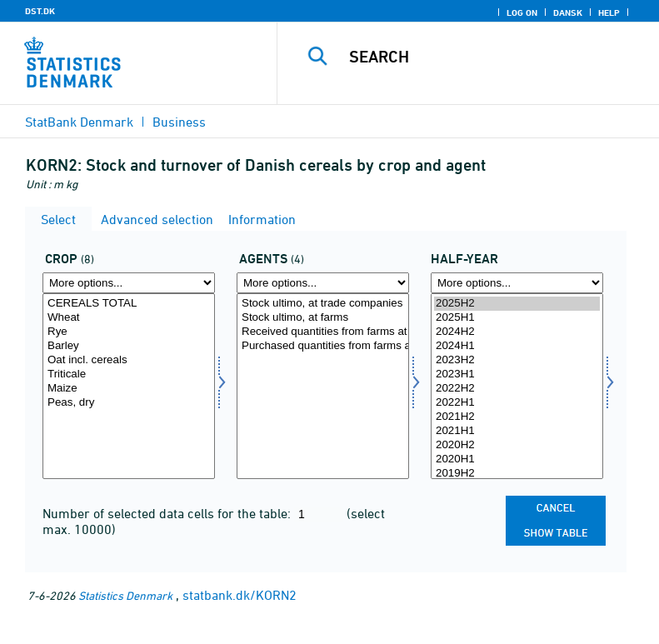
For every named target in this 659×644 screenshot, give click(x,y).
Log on (522, 12)
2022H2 (517, 389)
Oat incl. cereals (129, 360)
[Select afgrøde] (129, 386)
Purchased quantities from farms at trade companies (323, 346)
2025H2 (517, 304)
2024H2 (517, 332)
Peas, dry (129, 403)
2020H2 (517, 445)
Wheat (129, 318)
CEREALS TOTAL (129, 304)
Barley (129, 346)
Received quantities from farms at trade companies (323, 332)
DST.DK (40, 11)
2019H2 (517, 474)
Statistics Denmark (125, 595)
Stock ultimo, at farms (323, 318)
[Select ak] (323, 386)
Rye (129, 332)
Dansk (568, 12)
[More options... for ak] (323, 283)
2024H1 (517, 346)
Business (179, 122)
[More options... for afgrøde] (129, 283)
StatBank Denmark (79, 122)
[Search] (493, 57)
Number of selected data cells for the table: (168, 513)
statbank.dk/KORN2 (240, 595)
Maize (129, 389)
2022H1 (517, 403)
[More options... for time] (517, 283)
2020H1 (517, 459)
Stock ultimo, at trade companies (323, 304)
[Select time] (517, 386)
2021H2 (517, 417)
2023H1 (517, 374)
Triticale (129, 374)
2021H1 (517, 431)
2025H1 (517, 318)
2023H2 (517, 360)
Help (609, 12)
